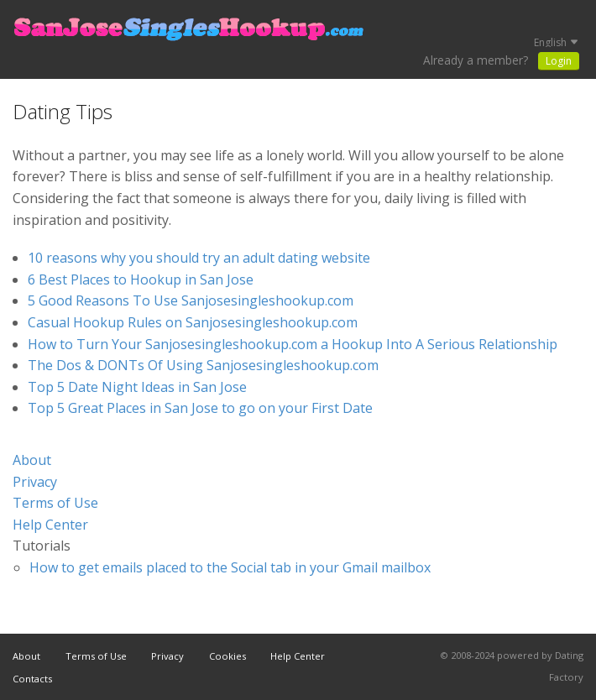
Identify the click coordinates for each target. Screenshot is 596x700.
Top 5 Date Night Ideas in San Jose (137, 387)
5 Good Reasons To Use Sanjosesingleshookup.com (191, 300)
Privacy (35, 482)
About (32, 460)
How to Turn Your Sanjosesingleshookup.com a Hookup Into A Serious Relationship (293, 344)
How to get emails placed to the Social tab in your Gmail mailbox (230, 567)
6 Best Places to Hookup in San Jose (141, 279)
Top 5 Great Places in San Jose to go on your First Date (200, 408)
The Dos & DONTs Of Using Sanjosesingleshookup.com (203, 365)
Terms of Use (55, 503)
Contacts (32, 679)
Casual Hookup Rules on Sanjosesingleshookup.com (193, 322)
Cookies (227, 656)
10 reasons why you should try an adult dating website (199, 258)
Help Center (50, 525)
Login (559, 61)
